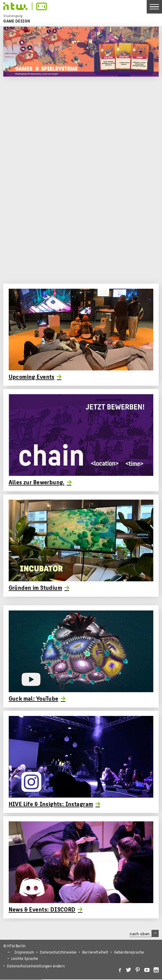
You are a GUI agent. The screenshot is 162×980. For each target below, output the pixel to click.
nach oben (144, 933)
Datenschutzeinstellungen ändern (36, 966)
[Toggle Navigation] (154, 7)
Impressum (24, 952)
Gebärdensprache (129, 952)
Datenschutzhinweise (58, 952)
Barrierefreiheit (95, 952)
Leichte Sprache (25, 958)
